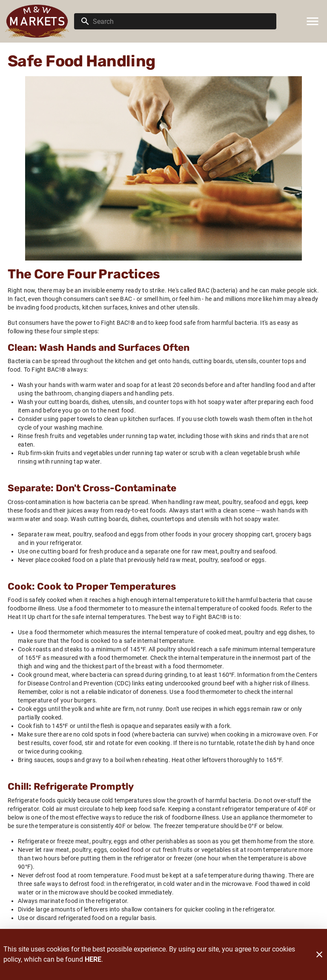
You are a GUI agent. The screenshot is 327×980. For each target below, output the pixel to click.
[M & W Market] (40, 21)
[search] (181, 21)
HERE (93, 959)
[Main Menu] (313, 21)
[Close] (319, 954)
